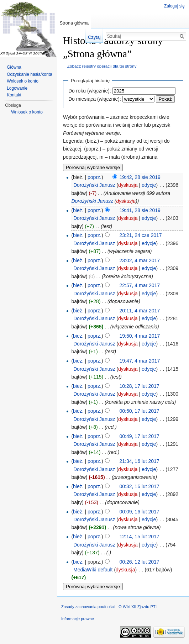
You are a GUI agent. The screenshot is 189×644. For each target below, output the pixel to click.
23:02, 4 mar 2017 (140, 260)
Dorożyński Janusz (94, 185)
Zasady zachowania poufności (88, 607)
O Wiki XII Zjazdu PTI (138, 607)
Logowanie (17, 88)
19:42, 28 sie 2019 (140, 177)
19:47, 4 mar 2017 (140, 361)
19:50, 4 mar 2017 (140, 336)
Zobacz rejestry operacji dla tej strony (102, 66)
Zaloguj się (174, 6)
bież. (78, 210)
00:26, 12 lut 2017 (140, 562)
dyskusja (128, 185)
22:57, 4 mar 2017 (140, 285)
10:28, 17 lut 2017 (140, 386)
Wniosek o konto (23, 81)
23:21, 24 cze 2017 (141, 235)
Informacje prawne (78, 619)
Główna (14, 67)
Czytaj (94, 37)
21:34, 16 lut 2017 (140, 461)
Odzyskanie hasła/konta (29, 74)
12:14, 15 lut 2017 (140, 537)
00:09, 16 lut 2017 (140, 512)
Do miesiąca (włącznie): (95, 99)
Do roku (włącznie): (90, 91)
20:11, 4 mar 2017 (140, 311)
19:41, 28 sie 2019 (140, 210)
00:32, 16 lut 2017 (140, 486)
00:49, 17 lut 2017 (140, 436)
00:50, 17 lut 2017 (140, 411)
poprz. (94, 177)
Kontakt (14, 95)
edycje (149, 185)
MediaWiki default (93, 570)
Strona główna (74, 23)
